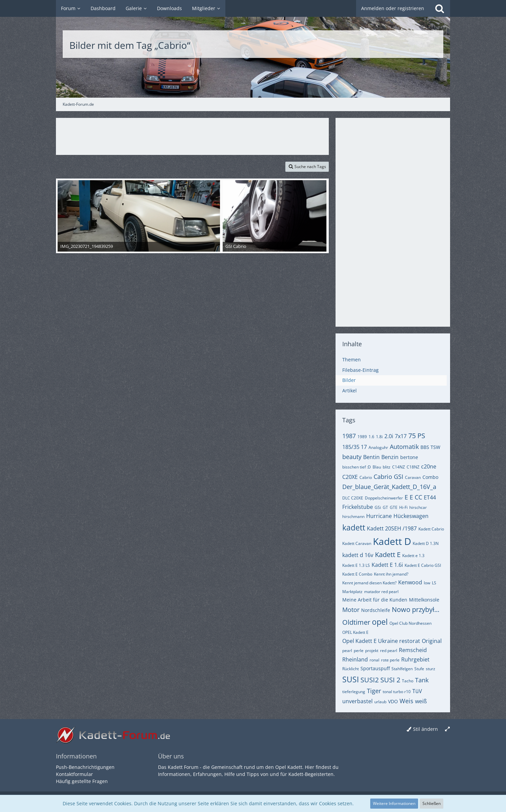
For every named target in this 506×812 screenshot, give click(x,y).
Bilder (349, 380)
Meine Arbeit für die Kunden (375, 600)
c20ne (429, 466)
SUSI (351, 679)
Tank (422, 680)
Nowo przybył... (416, 609)
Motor (351, 610)
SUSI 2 (390, 680)
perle (359, 651)
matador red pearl (381, 592)
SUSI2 (370, 680)
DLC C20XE (353, 498)
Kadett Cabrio (431, 529)
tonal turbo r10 (397, 692)
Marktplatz (352, 592)
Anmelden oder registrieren (393, 8)
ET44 (430, 497)
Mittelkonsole (424, 600)
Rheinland (355, 659)
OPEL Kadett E (355, 632)
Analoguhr (378, 447)
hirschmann (353, 516)
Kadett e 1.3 (413, 556)
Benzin (390, 457)
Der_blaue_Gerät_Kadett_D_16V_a (389, 487)
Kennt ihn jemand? (391, 574)
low (427, 583)
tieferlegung (354, 692)
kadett (354, 527)
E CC (416, 497)
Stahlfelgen (402, 669)
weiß (421, 701)
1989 (362, 437)
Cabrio (366, 477)
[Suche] (440, 8)
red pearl (389, 651)
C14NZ (399, 467)
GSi (378, 507)
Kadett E (388, 555)
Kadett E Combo (357, 574)
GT (385, 507)
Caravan (413, 477)
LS (434, 583)
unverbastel (357, 701)
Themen (352, 360)
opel (380, 622)
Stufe (419, 669)
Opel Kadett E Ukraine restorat (381, 641)
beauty (352, 457)
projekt (372, 651)
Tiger (374, 691)
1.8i (379, 437)
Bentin (371, 457)
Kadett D (392, 541)
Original (432, 641)
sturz (431, 669)
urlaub (380, 702)
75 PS (417, 436)
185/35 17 (355, 447)
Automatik (404, 447)
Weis (406, 701)
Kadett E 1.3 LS (356, 565)
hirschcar (418, 507)
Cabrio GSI (388, 477)
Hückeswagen (411, 516)
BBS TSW (430, 447)
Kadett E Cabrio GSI (423, 565)
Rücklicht (351, 669)
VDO (393, 701)
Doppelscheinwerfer (384, 498)
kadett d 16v (358, 555)
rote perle (390, 660)
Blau (377, 467)
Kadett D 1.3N (426, 543)
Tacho (408, 681)
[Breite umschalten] (447, 729)
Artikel (350, 391)
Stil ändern (425, 729)
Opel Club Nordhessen (410, 623)
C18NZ (413, 467)
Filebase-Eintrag (360, 370)
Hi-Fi (403, 507)
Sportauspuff (375, 668)
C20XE (350, 477)
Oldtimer (356, 622)
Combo (430, 477)
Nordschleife (376, 610)
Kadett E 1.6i (387, 565)
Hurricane (379, 516)
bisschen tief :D (357, 467)
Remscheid (413, 650)
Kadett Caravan (357, 543)
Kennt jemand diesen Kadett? (369, 583)
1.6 (371, 437)
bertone (409, 457)
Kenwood (410, 582)
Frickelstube (358, 507)
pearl (347, 651)
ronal (374, 660)
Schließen (432, 803)
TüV (417, 691)
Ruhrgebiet (415, 659)
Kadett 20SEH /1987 (392, 528)
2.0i (389, 436)
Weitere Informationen (394, 803)
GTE (394, 507)
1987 (349, 436)
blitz (387, 467)
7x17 (401, 436)
